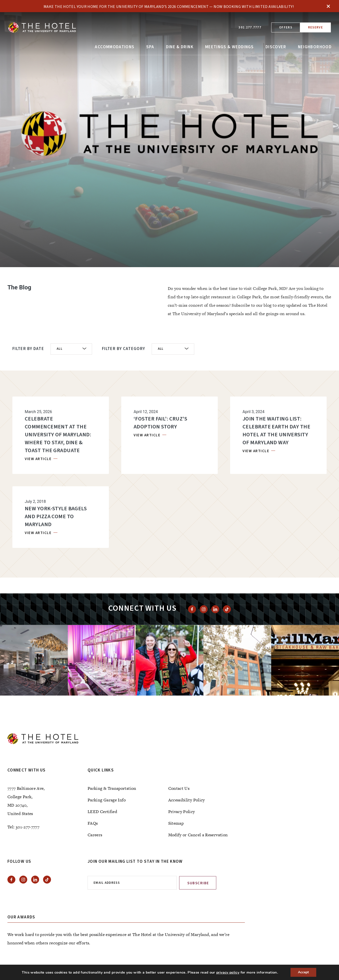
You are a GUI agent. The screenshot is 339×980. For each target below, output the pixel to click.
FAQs (93, 823)
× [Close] (328, 6)
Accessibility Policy (187, 800)
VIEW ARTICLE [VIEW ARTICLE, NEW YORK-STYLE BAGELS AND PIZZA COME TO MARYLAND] (39, 533)
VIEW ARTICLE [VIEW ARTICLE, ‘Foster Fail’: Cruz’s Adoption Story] (148, 435)
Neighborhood (315, 47)
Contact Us (179, 788)
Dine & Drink (180, 47)
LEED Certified (102, 812)
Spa (150, 47)
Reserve (315, 27)
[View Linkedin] (215, 609)
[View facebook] (192, 609)
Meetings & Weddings (230, 47)
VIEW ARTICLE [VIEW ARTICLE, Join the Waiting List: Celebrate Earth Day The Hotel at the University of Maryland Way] (256, 451)
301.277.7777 (250, 27)
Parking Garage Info (107, 800)
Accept (303, 972)
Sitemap (176, 823)
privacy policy (228, 972)
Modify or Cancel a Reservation (198, 835)
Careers (95, 835)
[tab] (174, 255)
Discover (276, 47)
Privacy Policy (182, 812)
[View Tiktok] (227, 609)
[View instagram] (204, 609)
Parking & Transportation (112, 788)
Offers (286, 27)
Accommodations (115, 47)
